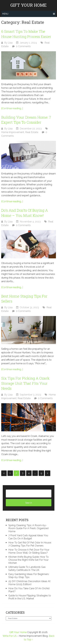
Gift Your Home (28, 5)
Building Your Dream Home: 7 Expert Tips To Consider (26, 120)
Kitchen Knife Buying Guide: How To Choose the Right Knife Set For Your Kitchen (28, 560)
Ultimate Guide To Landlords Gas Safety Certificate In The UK (27, 569)
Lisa (10, 43)
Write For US (10, 636)
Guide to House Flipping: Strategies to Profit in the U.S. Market (30, 597)
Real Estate (32, 132)
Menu (5, 14)
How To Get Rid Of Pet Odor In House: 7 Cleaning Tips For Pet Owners (30, 544)
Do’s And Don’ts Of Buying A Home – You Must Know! (25, 213)
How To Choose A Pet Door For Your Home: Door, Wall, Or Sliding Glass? (29, 551)
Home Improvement (13, 132)
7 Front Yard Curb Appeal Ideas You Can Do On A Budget (28, 537)
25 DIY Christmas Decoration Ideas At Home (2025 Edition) (29, 583)
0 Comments (23, 46)
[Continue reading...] (12, 108)
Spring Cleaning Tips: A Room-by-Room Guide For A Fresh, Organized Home (28, 528)
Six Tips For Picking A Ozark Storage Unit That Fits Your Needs (25, 383)
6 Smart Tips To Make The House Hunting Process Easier (26, 34)
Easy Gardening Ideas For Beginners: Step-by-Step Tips (29, 576)
